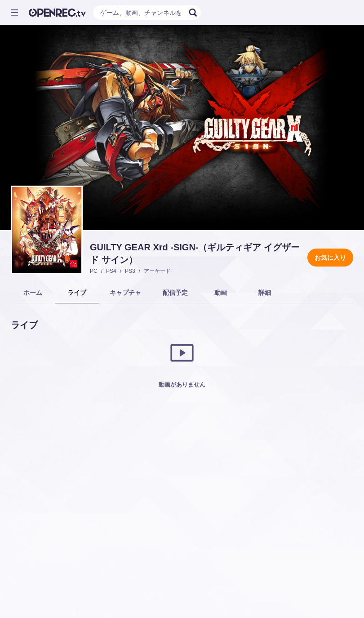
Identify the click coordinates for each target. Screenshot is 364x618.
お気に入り (330, 258)
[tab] (33, 293)
